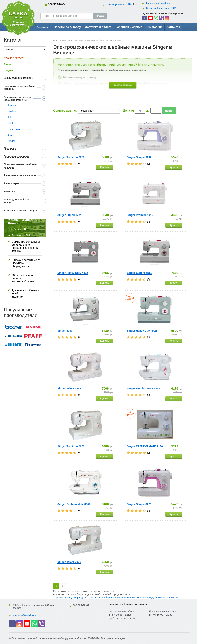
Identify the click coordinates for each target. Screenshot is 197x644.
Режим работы (115, 5)
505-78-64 (57, 4)
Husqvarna (14, 129)
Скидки (8, 71)
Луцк (152, 597)
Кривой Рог (106, 597)
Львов (67, 597)
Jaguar (12, 135)
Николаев (143, 597)
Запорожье (119, 597)
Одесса (84, 597)
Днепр (75, 597)
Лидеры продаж (14, 58)
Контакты (173, 27)
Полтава (94, 597)
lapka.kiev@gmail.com (159, 3)
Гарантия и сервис (129, 27)
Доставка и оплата (98, 27)
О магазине (154, 27)
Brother (12, 111)
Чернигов (172, 597)
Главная (42, 27)
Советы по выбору (67, 27)
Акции (8, 64)
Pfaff (10, 123)
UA (130, 4)
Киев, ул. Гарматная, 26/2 (161, 8)
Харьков (58, 597)
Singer (11, 141)
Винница (131, 597)
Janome (12, 105)
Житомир (161, 597)
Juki (10, 117)
